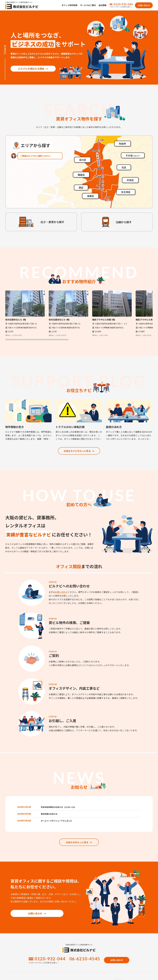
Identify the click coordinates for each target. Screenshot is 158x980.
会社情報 (102, 5)
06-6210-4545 (85, 963)
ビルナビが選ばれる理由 (30, 65)
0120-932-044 (123, 4)
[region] (79, 315)
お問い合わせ (61, 592)
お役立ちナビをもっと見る (79, 451)
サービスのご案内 (88, 5)
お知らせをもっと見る (79, 847)
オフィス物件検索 (70, 5)
